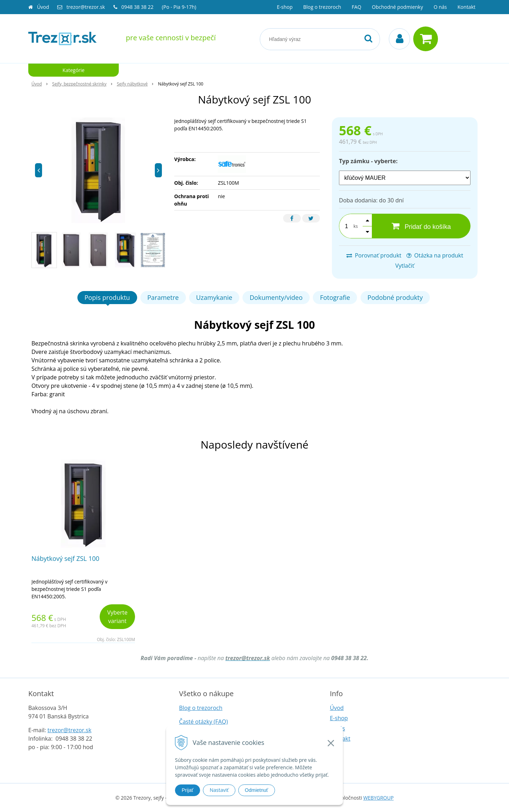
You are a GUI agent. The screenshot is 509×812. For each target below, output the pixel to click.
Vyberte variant (117, 617)
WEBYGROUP (379, 798)
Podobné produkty (395, 297)
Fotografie (335, 297)
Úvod (43, 7)
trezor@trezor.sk (86, 7)
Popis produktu (107, 297)
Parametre (163, 297)
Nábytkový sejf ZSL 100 (65, 558)
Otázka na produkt (435, 255)
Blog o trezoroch (322, 7)
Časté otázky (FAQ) (204, 722)
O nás (440, 7)
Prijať (188, 790)
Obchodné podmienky (397, 7)
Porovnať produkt (374, 255)
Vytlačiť (405, 266)
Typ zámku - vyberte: (368, 161)
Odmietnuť (257, 790)
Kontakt (466, 7)
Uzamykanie (214, 297)
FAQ (356, 7)
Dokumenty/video (276, 297)
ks (356, 226)
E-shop (285, 7)
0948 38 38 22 (138, 7)
